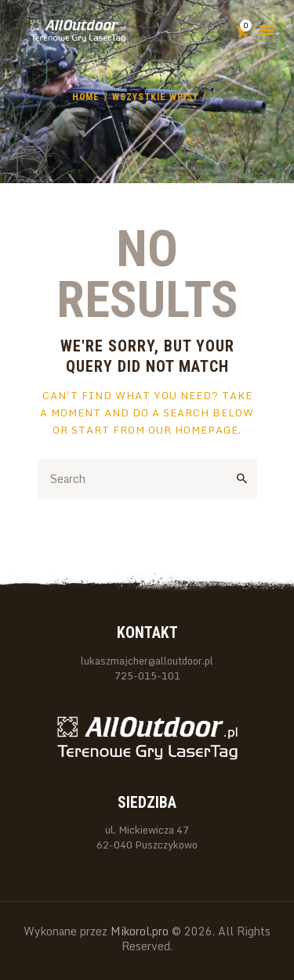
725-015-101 (147, 676)
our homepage (193, 430)
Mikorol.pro (138, 931)
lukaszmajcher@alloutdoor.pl (147, 661)
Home (86, 97)
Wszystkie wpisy (155, 97)
